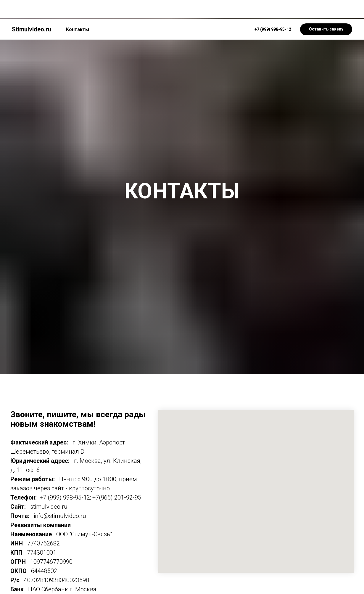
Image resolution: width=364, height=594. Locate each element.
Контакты (78, 10)
